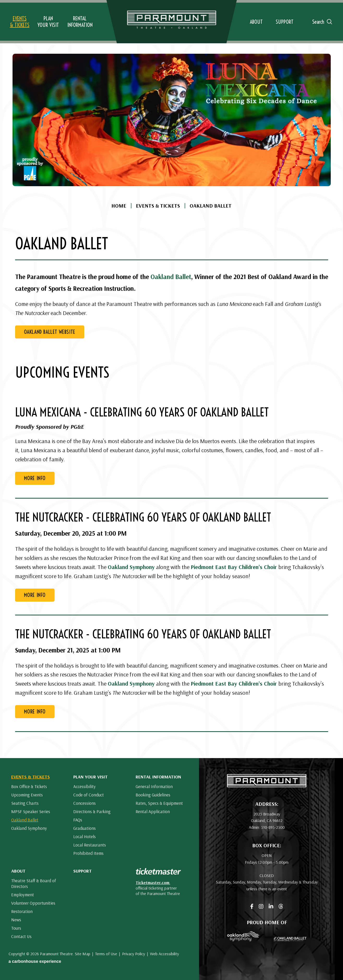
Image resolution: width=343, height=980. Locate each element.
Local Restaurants (90, 845)
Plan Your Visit (91, 777)
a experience (35, 961)
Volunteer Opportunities (33, 903)
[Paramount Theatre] (267, 785)
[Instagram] (261, 906)
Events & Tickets (158, 206)
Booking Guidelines (153, 795)
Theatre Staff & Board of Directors (34, 883)
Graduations (85, 828)
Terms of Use (106, 954)
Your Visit (48, 22)
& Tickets (20, 22)
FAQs (78, 820)
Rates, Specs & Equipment (159, 803)
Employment (23, 895)
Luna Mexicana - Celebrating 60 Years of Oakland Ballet (142, 412)
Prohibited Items (88, 853)
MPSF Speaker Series (31, 811)
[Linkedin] (271, 906)
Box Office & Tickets (29, 786)
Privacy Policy (134, 954)
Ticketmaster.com (152, 882)
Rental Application (153, 811)
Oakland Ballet (171, 277)
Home (119, 206)
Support (83, 871)
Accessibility (85, 786)
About (18, 871)
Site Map (83, 954)
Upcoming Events (27, 795)
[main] (171, 379)
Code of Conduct (89, 795)
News (16, 920)
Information (80, 22)
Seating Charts (25, 803)
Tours (16, 928)
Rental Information (158, 777)
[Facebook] (252, 906)
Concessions (85, 803)
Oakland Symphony (131, 567)
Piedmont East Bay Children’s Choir (234, 567)
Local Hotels (85, 836)
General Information (154, 786)
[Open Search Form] (320, 22)
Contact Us (21, 936)
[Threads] (281, 906)
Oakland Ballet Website (50, 332)
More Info (35, 478)
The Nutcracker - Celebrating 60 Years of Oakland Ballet (143, 517)
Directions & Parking (92, 811)
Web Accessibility (164, 954)
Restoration (22, 911)
